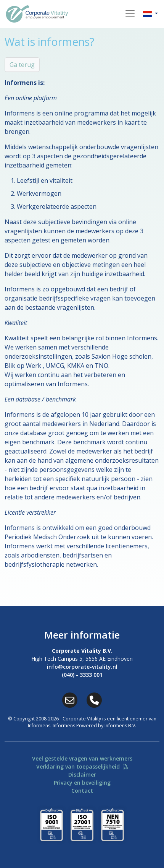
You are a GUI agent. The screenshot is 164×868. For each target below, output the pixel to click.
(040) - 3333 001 (82, 675)
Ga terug (22, 65)
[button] (150, 13)
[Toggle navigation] (130, 14)
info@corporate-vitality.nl (82, 667)
